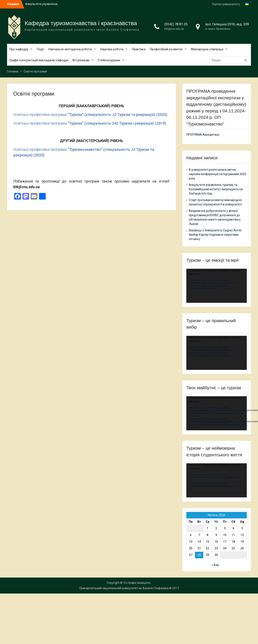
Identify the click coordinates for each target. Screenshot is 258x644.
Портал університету (226, 4)
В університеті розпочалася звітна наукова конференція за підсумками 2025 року (217, 174)
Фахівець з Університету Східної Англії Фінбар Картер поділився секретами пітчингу (215, 235)
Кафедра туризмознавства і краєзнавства (81, 23)
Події (40, 49)
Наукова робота (112, 49)
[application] (217, 286)
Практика (139, 49)
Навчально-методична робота (70, 49)
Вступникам (81, 60)
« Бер (215, 565)
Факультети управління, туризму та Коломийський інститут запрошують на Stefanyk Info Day (216, 189)
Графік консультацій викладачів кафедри (39, 60)
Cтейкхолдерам (109, 60)
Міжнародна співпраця (207, 49)
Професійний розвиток (166, 49)
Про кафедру (19, 49)
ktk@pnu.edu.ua (174, 29)
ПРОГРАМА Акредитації (203, 135)
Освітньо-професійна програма (90, 115)
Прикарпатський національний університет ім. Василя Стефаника (124, 588)
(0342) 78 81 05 (176, 24)
